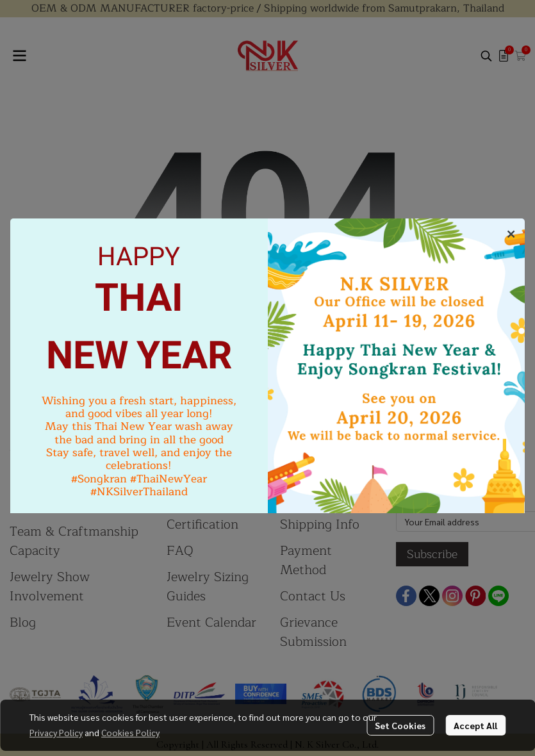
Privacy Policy (56, 732)
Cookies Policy (130, 732)
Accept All (475, 725)
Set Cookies (400, 725)
